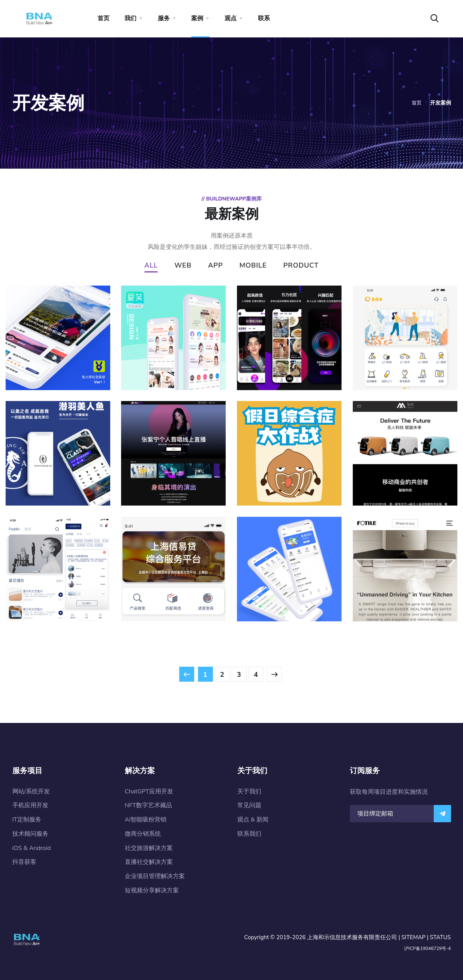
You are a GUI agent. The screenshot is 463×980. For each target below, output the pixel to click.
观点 (231, 18)
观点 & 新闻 (253, 820)
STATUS (441, 937)
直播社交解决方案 (149, 862)
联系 (264, 18)
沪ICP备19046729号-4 (428, 949)
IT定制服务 (27, 820)
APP (215, 266)
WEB (183, 266)
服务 (164, 18)
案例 (197, 18)
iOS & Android (32, 848)
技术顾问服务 (30, 834)
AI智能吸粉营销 (146, 820)
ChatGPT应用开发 (149, 791)
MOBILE (253, 266)
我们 (130, 18)
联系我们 (249, 834)
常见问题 (249, 805)
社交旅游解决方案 (149, 848)
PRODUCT (301, 266)
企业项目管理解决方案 (155, 876)
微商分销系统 (143, 834)
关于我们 (249, 791)
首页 (103, 18)
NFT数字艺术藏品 (148, 805)
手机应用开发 (30, 805)
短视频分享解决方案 (152, 890)
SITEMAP (414, 937)
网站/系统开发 (31, 791)
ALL (151, 266)
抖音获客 (24, 862)
